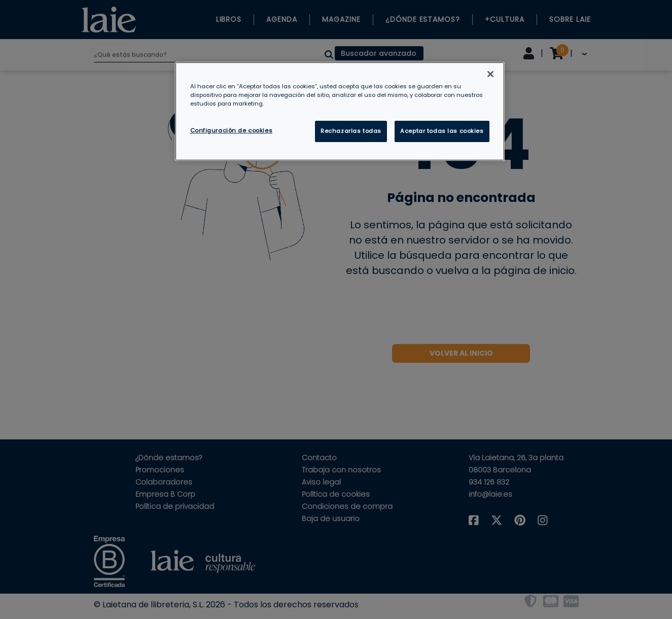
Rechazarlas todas (351, 131)
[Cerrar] (490, 74)
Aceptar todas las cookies (442, 131)
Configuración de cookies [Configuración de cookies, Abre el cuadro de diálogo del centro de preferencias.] (232, 130)
